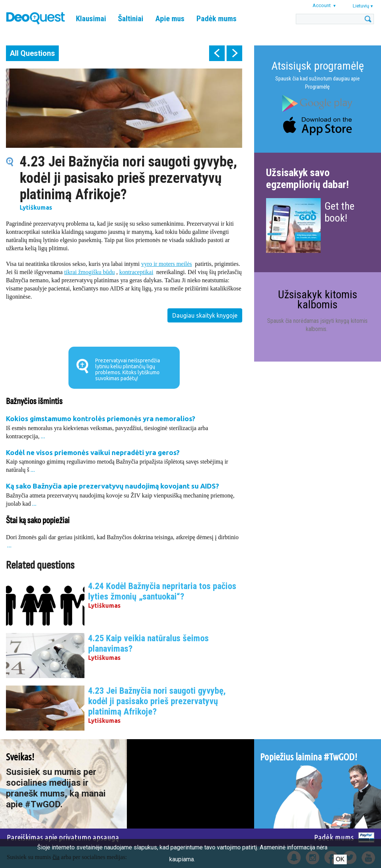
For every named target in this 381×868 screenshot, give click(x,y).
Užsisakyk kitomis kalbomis (318, 299)
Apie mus (170, 19)
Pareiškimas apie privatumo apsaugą (63, 837)
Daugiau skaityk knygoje (205, 315)
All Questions (32, 53)
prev (217, 53)
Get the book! (340, 212)
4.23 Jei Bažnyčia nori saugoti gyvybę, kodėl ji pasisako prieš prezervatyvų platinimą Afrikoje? (157, 701)
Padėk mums (217, 19)
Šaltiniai (131, 19)
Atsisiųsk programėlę (318, 66)
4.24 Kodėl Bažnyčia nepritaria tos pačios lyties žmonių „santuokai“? (162, 591)
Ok (340, 859)
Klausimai (91, 19)
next (234, 53)
